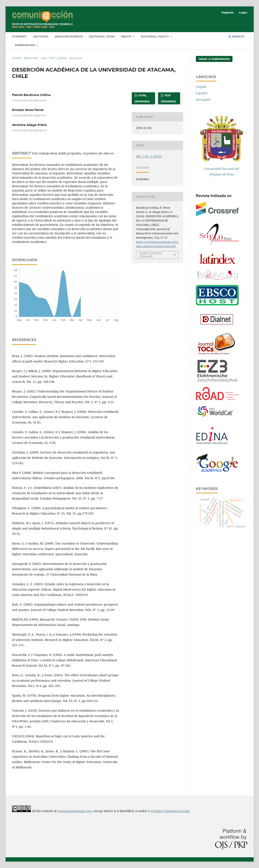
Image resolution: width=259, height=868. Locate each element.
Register (228, 12)
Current (19, 36)
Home (17, 58)
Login (243, 12)
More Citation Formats (150, 255)
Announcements (69, 36)
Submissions (25, 45)
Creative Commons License (170, 811)
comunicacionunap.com (74, 811)
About (127, 36)
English (201, 87)
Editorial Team (102, 36)
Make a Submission (214, 59)
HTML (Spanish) (142, 98)
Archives (41, 36)
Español (202, 93)
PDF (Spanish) (168, 98)
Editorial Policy (155, 36)
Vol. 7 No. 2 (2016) (54, 58)
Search (237, 36)
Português (203, 100)
